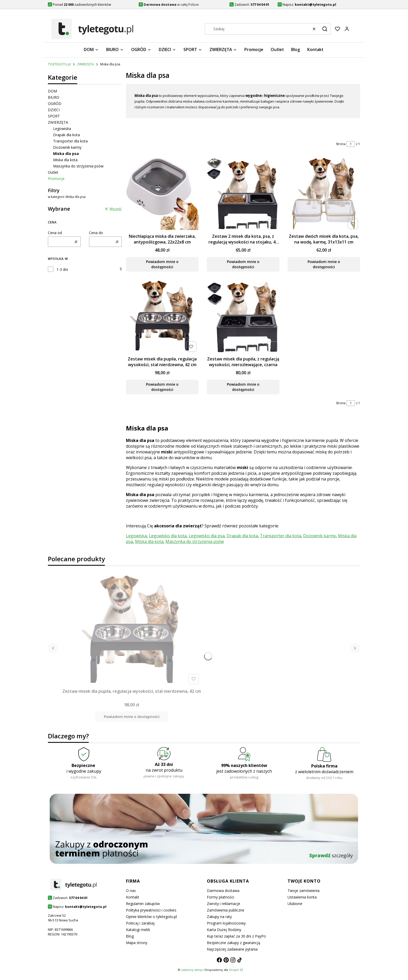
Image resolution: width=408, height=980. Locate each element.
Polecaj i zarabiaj (140, 923)
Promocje (56, 179)
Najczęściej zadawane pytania (232, 949)
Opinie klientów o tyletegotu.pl (151, 917)
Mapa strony (137, 943)
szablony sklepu (192, 970)
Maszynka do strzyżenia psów (78, 166)
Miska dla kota (65, 160)
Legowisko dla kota (168, 536)
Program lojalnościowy (226, 923)
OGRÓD (55, 104)
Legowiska (62, 129)
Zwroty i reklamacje (224, 904)
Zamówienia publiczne (226, 910)
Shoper (234, 970)
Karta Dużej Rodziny (224, 930)
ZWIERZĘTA (85, 64)
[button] (325, 29)
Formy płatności (221, 897)
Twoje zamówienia (304, 891)
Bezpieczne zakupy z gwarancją (234, 943)
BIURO (54, 97)
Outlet (53, 172)
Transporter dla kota (70, 141)
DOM (52, 91)
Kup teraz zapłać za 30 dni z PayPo (236, 936)
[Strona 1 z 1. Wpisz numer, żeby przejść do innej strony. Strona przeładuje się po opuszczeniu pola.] (351, 144)
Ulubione (295, 904)
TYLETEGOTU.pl (59, 64)
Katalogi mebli (138, 930)
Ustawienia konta (302, 897)
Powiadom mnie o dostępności (162, 264)
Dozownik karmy (67, 147)
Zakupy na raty (219, 917)
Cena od (55, 233)
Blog (130, 936)
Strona (341, 144)
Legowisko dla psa (207, 536)
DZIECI (54, 110)
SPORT (54, 116)
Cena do (96, 233)
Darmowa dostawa (223, 891)
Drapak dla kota (66, 135)
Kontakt (133, 897)
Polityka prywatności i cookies (151, 910)
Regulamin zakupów (143, 904)
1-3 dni (62, 269)
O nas (131, 891)
